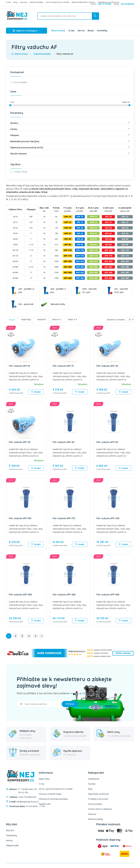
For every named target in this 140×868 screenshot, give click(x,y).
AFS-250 (108, 261)
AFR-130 (80, 250)
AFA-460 (125, 278)
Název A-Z (57, 319)
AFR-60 (80, 239)
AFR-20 (80, 228)
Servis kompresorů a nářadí (57, 2)
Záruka (70, 129)
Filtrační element (70, 153)
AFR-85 (80, 245)
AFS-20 (108, 228)
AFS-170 (108, 256)
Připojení (70, 135)
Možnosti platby (37, 2)
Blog (15, 2)
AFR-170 (80, 256)
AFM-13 (93, 222)
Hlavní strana (58, 30)
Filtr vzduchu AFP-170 (64, 518)
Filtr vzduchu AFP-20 (107, 366)
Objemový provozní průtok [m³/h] (70, 147)
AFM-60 (93, 239)
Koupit (36, 392)
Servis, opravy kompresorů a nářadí (56, 789)
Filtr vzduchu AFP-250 (108, 518)
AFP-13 (68, 222)
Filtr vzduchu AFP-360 (64, 595)
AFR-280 (80, 267)
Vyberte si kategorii (27, 31)
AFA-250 (125, 261)
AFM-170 (93, 256)
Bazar (91, 30)
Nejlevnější (26, 319)
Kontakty (102, 30)
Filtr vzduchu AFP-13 (63, 366)
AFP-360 (68, 272)
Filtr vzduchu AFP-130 (20, 518)
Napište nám (45, 804)
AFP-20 (68, 228)
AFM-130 (93, 250)
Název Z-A (72, 319)
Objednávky (12, 835)
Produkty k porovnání (98, 799)
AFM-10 (93, 217)
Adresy (9, 840)
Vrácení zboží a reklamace (100, 809)
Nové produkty (95, 804)
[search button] (95, 16)
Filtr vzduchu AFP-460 (108, 595)
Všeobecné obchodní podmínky (53, 799)
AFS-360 (108, 272)
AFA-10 (125, 217)
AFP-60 (68, 239)
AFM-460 (93, 278)
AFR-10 (80, 217)
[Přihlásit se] (39, 704)
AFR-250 (80, 261)
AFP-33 (68, 233)
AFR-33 (80, 233)
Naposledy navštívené (98, 794)
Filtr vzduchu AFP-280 (20, 595)
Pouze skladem (20, 82)
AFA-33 (125, 233)
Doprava (24, 2)
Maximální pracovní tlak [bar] (70, 141)
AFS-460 (108, 278)
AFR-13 (80, 222)
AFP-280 (68, 267)
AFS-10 (108, 217)
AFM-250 (93, 261)
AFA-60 (125, 239)
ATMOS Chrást (21, 172)
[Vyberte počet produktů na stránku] (130, 319)
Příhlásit (70, 704)
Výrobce (70, 123)
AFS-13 (108, 222)
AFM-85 (93, 245)
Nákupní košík (12, 845)
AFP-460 (68, 278)
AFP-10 (68, 217)
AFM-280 (93, 267)
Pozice (12, 320)
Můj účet (10, 830)
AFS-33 (108, 233)
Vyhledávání (94, 779)
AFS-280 (108, 267)
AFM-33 (93, 233)
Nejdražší (41, 319)
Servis (81, 30)
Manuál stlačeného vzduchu (84, 2)
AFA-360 (125, 272)
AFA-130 (125, 250)
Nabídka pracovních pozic (109, 2)
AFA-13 (125, 222)
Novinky (92, 784)
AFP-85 (68, 245)
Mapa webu (44, 779)
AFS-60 (108, 239)
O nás (8, 2)
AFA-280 (125, 267)
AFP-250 (68, 261)
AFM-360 (93, 272)
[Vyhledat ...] (61, 16)
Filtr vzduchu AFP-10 (19, 366)
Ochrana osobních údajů (50, 794)
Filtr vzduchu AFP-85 (107, 442)
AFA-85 (125, 245)
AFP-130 (68, 250)
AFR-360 (80, 272)
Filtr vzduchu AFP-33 (20, 442)
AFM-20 (93, 228)
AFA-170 (125, 256)
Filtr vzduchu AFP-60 (64, 442)
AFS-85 (108, 245)
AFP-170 (68, 256)
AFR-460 (80, 278)
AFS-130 (108, 250)
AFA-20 (125, 228)
